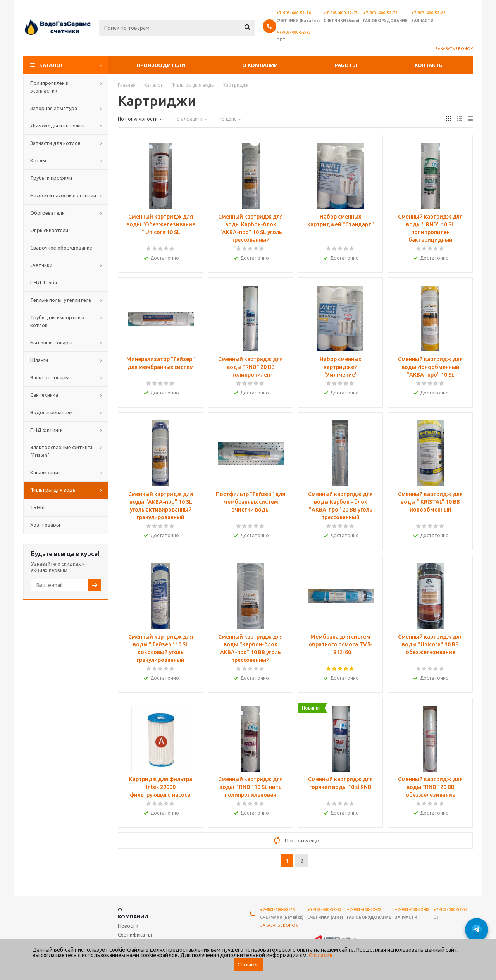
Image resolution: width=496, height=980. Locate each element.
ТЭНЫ (37, 507)
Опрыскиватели (49, 230)
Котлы (38, 160)
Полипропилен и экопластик (49, 87)
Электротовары (50, 377)
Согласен (248, 965)
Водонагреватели (52, 412)
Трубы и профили (51, 178)
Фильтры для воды (53, 490)
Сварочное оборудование (61, 248)
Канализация (46, 472)
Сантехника (44, 395)
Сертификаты (135, 935)
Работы (346, 65)
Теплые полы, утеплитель (61, 300)
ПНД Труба (44, 282)
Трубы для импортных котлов (57, 321)
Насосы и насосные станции (63, 195)
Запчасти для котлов (55, 143)
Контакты (429, 65)
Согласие (321, 955)
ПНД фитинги (46, 430)
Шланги (39, 360)
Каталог (51, 65)
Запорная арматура (54, 108)
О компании (260, 65)
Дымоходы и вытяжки (58, 126)
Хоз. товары (45, 525)
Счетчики (41, 265)
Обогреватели (47, 213)
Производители (161, 65)
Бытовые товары (51, 343)
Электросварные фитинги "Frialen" (61, 451)
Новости (128, 926)
